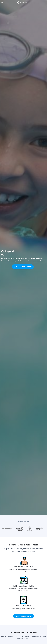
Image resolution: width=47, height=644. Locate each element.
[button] (23, 267)
